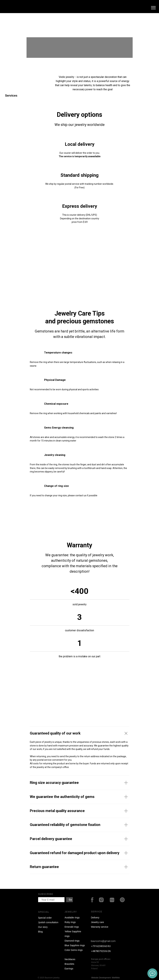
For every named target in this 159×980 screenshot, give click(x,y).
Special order (45, 918)
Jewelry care (98, 922)
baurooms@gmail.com (103, 941)
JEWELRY (71, 912)
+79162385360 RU (101, 946)
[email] (51, 900)
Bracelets (69, 964)
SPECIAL (44, 912)
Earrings (69, 969)
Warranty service (100, 927)
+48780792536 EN (101, 951)
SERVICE (97, 912)
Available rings (72, 918)
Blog (40, 932)
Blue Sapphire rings (75, 945)
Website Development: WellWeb (106, 978)
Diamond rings (72, 941)
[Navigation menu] (153, 8)
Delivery (95, 918)
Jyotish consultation (48, 922)
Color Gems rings (74, 950)
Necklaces (70, 959)
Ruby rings (70, 922)
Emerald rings (72, 927)
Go (70, 900)
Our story (43, 927)
